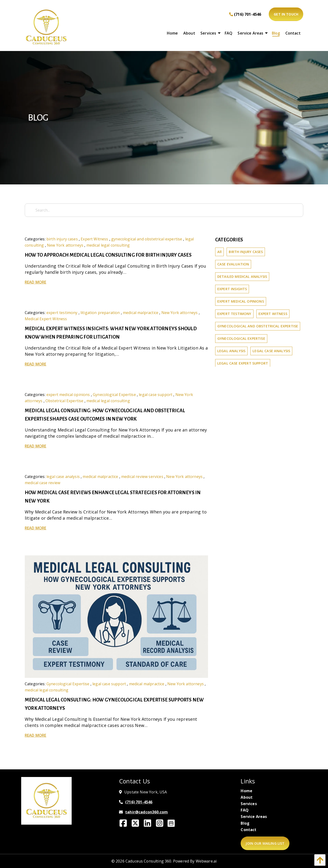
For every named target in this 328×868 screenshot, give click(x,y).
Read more (35, 282)
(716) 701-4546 (245, 14)
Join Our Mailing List (265, 843)
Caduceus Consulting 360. (149, 861)
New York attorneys (65, 245)
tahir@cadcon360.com (147, 812)
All (219, 252)
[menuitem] (172, 33)
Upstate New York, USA (146, 792)
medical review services (142, 477)
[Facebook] (125, 825)
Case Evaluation (233, 264)
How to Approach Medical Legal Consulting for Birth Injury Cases (108, 255)
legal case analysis (63, 477)
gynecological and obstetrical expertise (147, 239)
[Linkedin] (149, 825)
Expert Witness (94, 239)
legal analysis (231, 351)
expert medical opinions (68, 395)
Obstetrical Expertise (64, 401)
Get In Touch (286, 14)
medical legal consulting (108, 245)
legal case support (156, 395)
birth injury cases (62, 239)
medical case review (42, 483)
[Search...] (164, 210)
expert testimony (62, 313)
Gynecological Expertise (114, 395)
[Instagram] (162, 825)
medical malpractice (141, 313)
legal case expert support (243, 363)
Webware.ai (206, 861)
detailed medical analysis (242, 277)
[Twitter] (137, 825)
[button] (319, 860)
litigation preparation (100, 313)
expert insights (232, 289)
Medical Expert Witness (46, 319)
